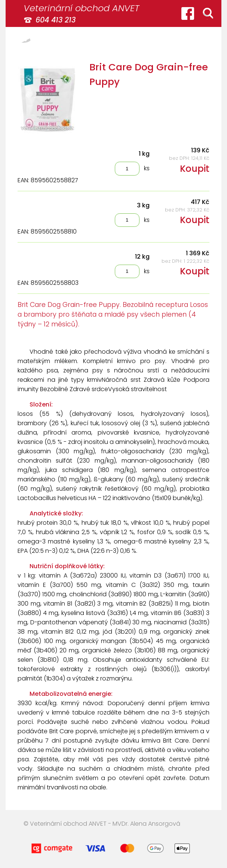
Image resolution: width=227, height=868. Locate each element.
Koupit (195, 169)
